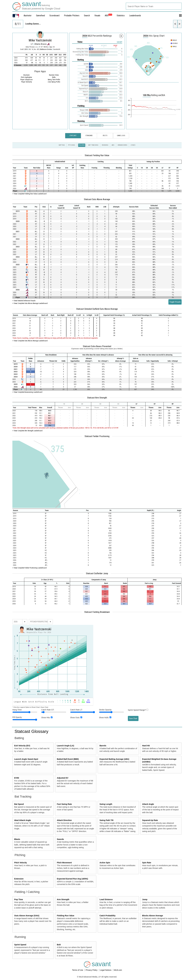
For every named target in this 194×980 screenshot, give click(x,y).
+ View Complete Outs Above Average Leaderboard (30, 303)
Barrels (103, 746)
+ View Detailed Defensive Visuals (24, 301)
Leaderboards (135, 16)
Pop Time (19, 899)
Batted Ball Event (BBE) (68, 759)
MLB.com (118, 970)
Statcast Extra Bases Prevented (97, 346)
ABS (108, 16)
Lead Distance (106, 899)
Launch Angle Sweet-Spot (26, 759)
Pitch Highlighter (26, 77)
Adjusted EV (63, 778)
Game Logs (121, 136)
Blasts (17, 839)
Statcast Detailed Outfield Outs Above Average (97, 309)
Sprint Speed (20, 945)
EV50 (17, 778)
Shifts (54, 77)
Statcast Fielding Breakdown (97, 612)
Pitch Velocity (21, 863)
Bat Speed (19, 804)
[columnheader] (28, 162)
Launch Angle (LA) (65, 746)
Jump (145, 899)
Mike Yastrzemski (40, 40)
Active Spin (105, 863)
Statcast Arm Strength (97, 398)
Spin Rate (147, 863)
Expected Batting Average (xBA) (114, 759)
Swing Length (106, 804)
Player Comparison (26, 80)
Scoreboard (54, 16)
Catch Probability (108, 916)
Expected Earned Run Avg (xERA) (72, 879)
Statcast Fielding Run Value (97, 155)
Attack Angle (148, 804)
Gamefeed (40, 16)
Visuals (97, 16)
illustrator (28, 16)
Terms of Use (78, 970)
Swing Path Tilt (106, 820)
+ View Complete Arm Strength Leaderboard (27, 431)
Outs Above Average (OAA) (27, 916)
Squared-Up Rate (150, 820)
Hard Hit (146, 746)
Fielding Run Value (66, 916)
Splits (105, 136)
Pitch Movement (64, 863)
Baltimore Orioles (46, 49)
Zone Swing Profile (54, 82)
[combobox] (154, 6)
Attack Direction (64, 820)
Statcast (73, 136)
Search (87, 16)
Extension (19, 879)
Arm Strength (63, 899)
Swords (60, 839)
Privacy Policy (92, 970)
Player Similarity (27, 82)
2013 (26, 49)
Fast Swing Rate (64, 804)
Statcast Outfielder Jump (97, 573)
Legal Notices (106, 970)
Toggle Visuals (175, 302)
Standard (89, 136)
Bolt (59, 945)
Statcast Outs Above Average (97, 199)
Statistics (121, 16)
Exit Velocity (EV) (22, 746)
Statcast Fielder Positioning (97, 436)
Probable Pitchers (72, 16)
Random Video (54, 75)
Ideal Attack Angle (23, 820)
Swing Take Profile (54, 80)
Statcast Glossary (31, 731)
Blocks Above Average (153, 916)
